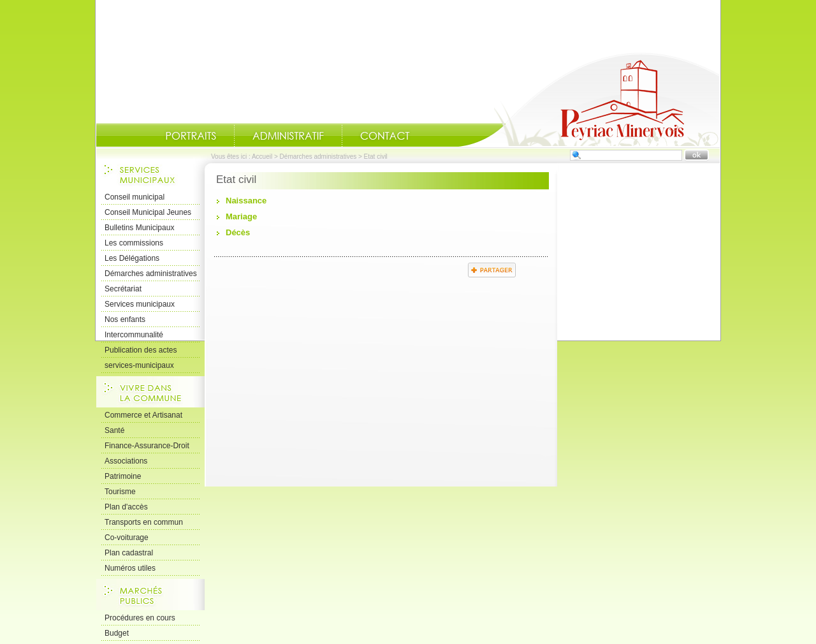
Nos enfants (125, 319)
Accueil (589, 99)
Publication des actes (141, 350)
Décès (238, 232)
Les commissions (134, 243)
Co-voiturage (127, 538)
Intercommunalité (134, 335)
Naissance (246, 201)
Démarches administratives (318, 157)
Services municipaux (140, 304)
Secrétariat (123, 289)
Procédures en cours (140, 618)
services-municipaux (139, 365)
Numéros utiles (130, 568)
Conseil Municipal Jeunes (148, 212)
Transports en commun (144, 522)
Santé (114, 430)
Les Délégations (132, 258)
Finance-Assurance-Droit (147, 446)
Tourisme (120, 492)
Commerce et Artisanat (143, 415)
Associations (126, 461)
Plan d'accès (126, 507)
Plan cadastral (129, 553)
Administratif (288, 136)
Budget (117, 633)
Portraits (191, 136)
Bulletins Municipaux (139, 228)
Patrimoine (123, 476)
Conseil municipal (135, 197)
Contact (385, 136)
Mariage (241, 216)
